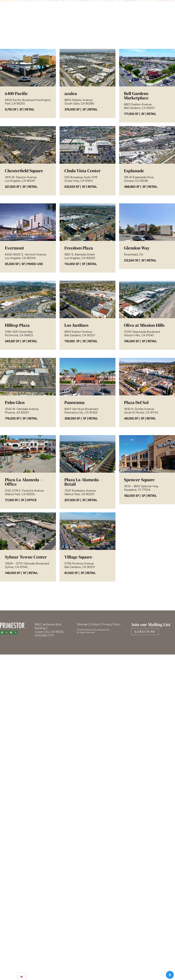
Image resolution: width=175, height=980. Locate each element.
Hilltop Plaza (17, 393)
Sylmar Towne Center (26, 625)
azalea (71, 94)
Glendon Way (137, 313)
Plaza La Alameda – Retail (83, 554)
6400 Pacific (16, 94)
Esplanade (134, 239)
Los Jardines (76, 393)
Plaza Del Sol (136, 471)
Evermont (14, 316)
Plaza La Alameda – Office (24, 554)
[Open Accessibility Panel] (170, 975)
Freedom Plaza (79, 316)
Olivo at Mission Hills (144, 393)
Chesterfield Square (24, 239)
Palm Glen (15, 471)
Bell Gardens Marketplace (136, 168)
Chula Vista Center (83, 239)
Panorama (75, 471)
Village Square (78, 625)
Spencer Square (139, 548)
